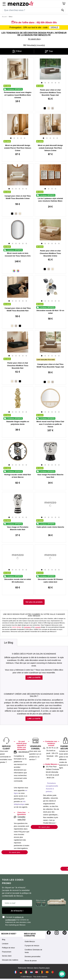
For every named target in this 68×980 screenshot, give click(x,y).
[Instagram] (57, 933)
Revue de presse (31, 961)
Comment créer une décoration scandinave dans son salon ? (34, 695)
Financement (7, 952)
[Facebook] (49, 933)
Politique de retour (8, 948)
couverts (38, 627)
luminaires (27, 627)
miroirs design (17, 627)
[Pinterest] (65, 933)
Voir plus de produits (34, 602)
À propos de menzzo (32, 946)
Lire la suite (34, 677)
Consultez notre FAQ (22, 818)
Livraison (5, 944)
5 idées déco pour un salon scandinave (34, 654)
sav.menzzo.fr (24, 752)
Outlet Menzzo (30, 942)
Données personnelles (33, 957)
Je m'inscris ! (17, 911)
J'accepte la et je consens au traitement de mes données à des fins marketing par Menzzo (17, 921)
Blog (4, 940)
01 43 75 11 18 (52, 748)
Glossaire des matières (10, 960)
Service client (7, 956)
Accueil (4, 17)
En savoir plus (15, 852)
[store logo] (35, 3)
